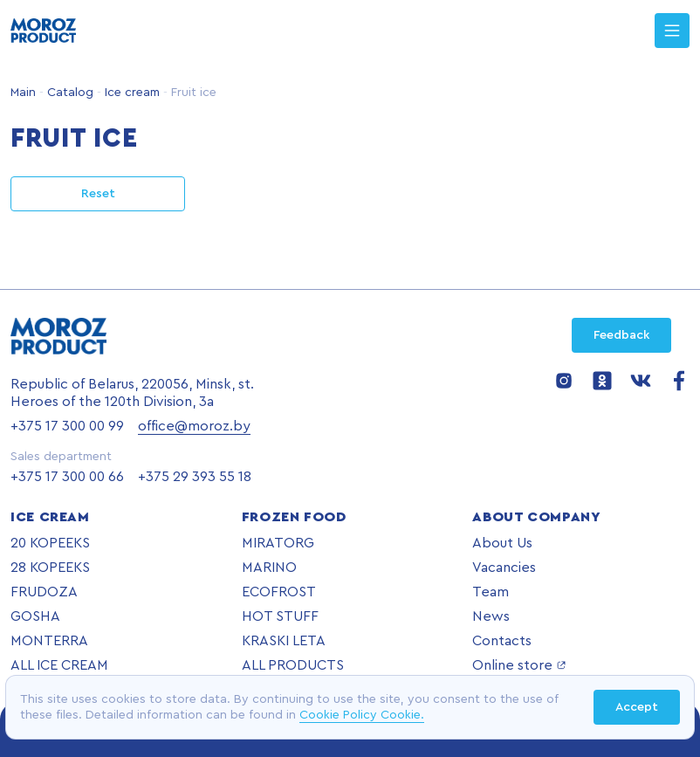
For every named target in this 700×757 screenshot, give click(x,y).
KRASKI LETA (284, 641)
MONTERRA (49, 641)
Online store (519, 665)
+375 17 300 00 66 (67, 477)
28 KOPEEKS (50, 568)
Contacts (502, 641)
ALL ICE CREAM (59, 665)
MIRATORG (278, 543)
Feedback (621, 335)
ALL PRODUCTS (293, 665)
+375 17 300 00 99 (67, 426)
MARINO (269, 568)
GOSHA (35, 616)
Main (23, 93)
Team (491, 592)
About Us (502, 543)
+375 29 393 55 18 (195, 477)
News (491, 616)
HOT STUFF (280, 616)
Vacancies (504, 568)
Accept (637, 707)
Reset (98, 194)
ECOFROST (279, 592)
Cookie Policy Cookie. (362, 715)
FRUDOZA (44, 592)
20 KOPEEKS (50, 543)
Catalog (69, 93)
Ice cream (130, 93)
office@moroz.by (194, 426)
